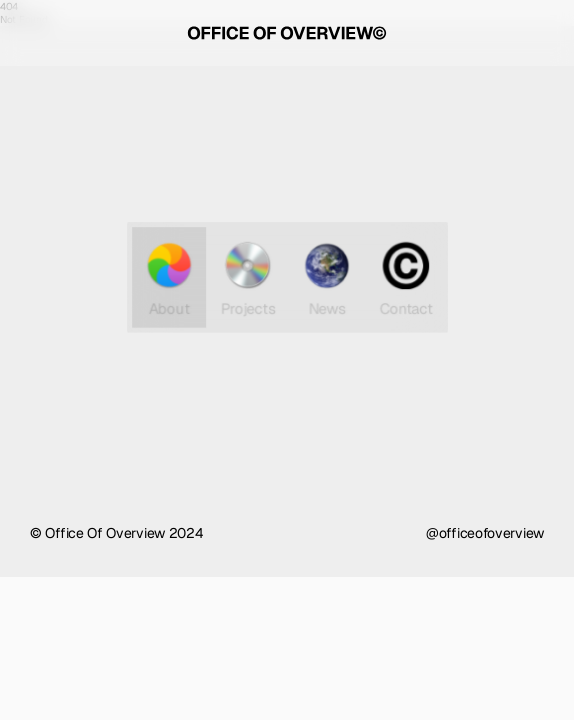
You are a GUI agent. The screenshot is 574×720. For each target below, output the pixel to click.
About (171, 277)
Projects (248, 277)
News (326, 277)
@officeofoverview (485, 533)
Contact (403, 277)
